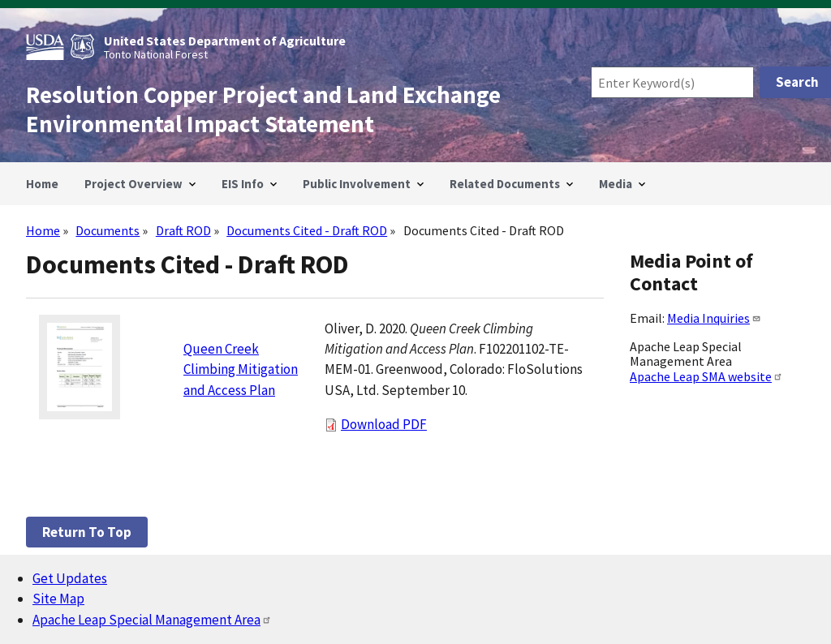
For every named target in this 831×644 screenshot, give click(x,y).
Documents (108, 230)
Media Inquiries (714, 318)
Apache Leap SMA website (706, 376)
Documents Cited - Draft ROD (307, 230)
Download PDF (384, 424)
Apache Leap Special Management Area (152, 620)
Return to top (87, 532)
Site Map (58, 599)
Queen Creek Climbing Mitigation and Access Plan (241, 369)
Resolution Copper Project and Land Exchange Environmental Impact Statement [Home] (263, 109)
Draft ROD (183, 230)
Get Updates (70, 578)
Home (43, 230)
